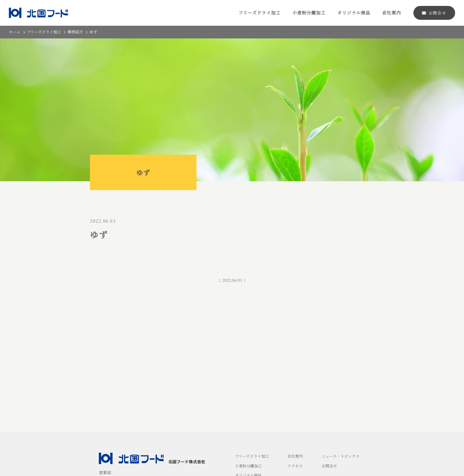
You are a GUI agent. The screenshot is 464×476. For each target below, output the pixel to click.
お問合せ (434, 13)
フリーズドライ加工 (260, 13)
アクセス (295, 466)
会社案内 (391, 13)
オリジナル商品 (354, 13)
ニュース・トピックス (341, 456)
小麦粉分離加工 (309, 13)
